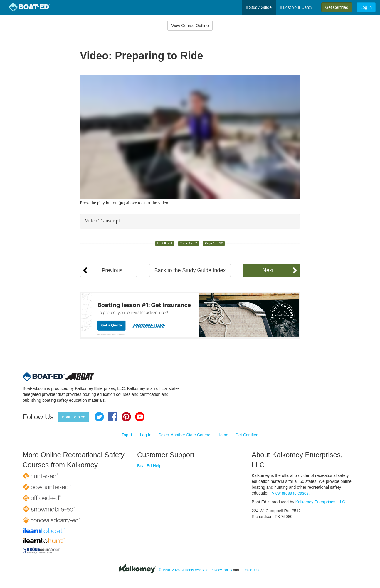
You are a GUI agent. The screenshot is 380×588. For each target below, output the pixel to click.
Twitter (99, 417)
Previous (112, 270)
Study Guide (259, 7)
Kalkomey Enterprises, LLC (320, 502)
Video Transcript (102, 221)
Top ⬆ (127, 435)
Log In (366, 7)
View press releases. (291, 493)
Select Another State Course (184, 435)
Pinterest (126, 417)
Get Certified (337, 7)
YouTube (140, 417)
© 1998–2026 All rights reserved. (184, 570)
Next (268, 270)
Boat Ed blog (73, 417)
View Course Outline (190, 26)
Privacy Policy (221, 570)
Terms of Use (250, 570)
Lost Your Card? (296, 7)
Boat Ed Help (149, 466)
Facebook (113, 417)
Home (223, 435)
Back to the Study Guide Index (190, 270)
